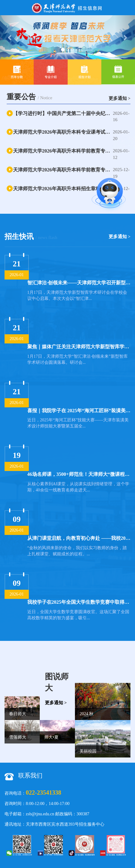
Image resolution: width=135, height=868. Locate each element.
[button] (10, 37)
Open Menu (127, 8)
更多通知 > (120, 98)
